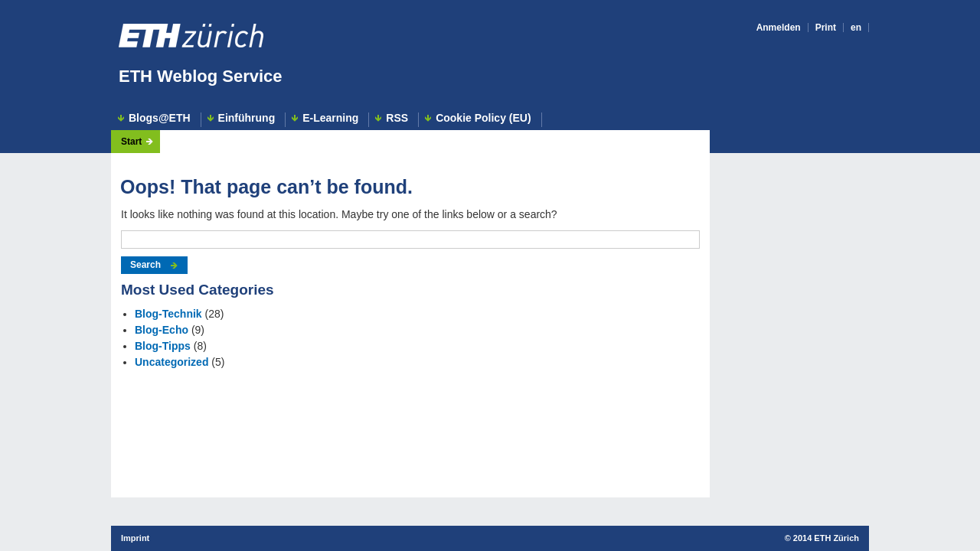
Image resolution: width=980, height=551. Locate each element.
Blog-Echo (162, 330)
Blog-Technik (168, 314)
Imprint (135, 538)
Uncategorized (171, 362)
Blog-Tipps (163, 346)
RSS (397, 118)
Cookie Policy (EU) (483, 118)
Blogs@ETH (160, 118)
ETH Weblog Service (201, 76)
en (856, 28)
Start (131, 142)
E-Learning (330, 118)
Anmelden (779, 28)
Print (826, 28)
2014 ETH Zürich (826, 538)
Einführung (247, 118)
